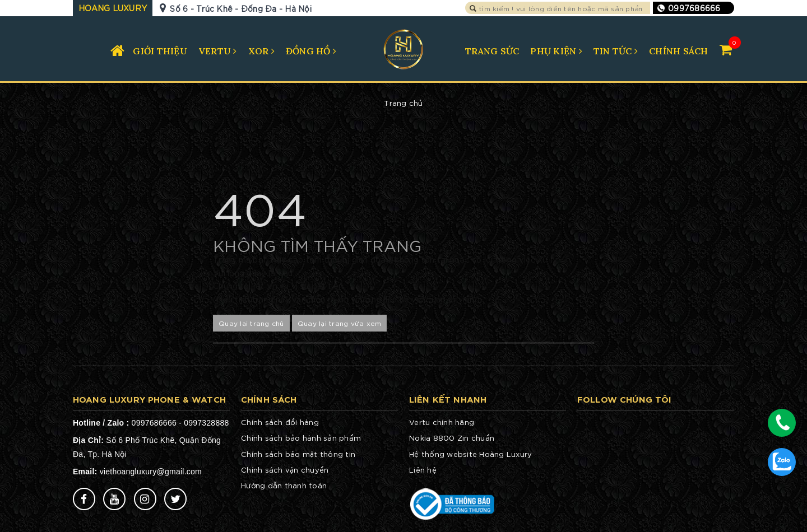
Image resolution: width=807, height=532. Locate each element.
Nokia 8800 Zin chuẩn (452, 438)
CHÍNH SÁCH (679, 51)
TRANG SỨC (492, 51)
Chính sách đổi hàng (280, 422)
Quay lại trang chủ (251, 323)
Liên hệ (423, 470)
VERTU (218, 51)
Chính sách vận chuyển (285, 470)
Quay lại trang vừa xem (340, 323)
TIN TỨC (616, 51)
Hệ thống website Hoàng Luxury (470, 454)
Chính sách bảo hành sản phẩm (301, 438)
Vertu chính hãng (442, 422)
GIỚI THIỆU (160, 51)
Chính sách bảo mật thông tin (298, 454)
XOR (261, 51)
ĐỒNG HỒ (311, 51)
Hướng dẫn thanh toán (284, 485)
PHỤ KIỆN (556, 51)
